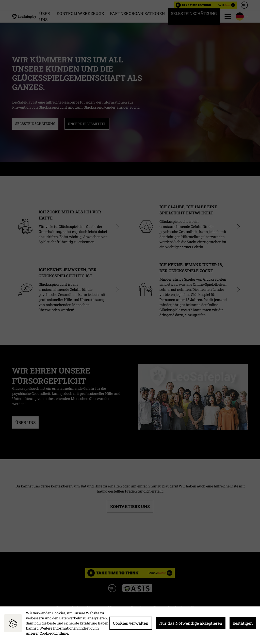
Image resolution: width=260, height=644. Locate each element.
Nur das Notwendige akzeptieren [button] (191, 623)
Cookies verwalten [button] (131, 623)
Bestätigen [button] (243, 623)
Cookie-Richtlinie (54, 633)
